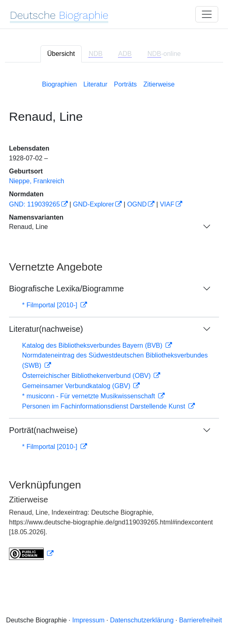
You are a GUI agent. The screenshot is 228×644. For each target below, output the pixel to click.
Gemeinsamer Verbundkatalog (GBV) (77, 386)
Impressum (88, 620)
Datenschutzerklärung (142, 620)
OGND (137, 204)
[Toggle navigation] (207, 14)
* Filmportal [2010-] (51, 305)
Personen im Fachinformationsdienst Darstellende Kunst (105, 406)
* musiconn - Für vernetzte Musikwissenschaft (89, 396)
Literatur (95, 84)
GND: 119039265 (35, 204)
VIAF (167, 204)
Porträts (125, 84)
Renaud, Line (28, 227)
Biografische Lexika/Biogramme (66, 289)
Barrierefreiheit (200, 620)
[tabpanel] (114, 319)
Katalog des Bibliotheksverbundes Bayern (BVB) (93, 345)
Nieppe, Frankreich (37, 181)
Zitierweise (159, 84)
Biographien (59, 84)
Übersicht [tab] (61, 54)
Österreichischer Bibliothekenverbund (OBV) (87, 376)
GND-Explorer (94, 204)
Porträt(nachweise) (43, 430)
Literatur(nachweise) (46, 329)
